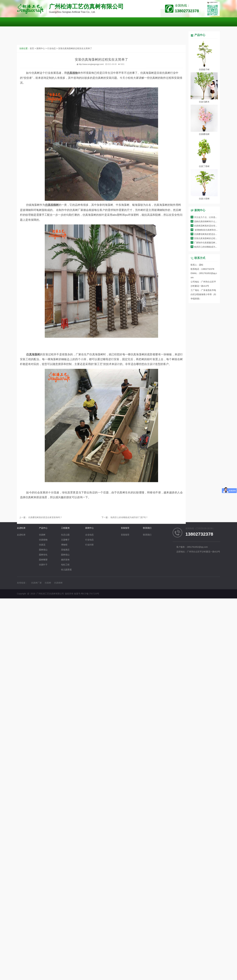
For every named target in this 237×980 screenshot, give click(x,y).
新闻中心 (41, 176)
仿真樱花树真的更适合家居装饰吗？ (45, 523)
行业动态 (52, 176)
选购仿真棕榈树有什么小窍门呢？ (208, 222)
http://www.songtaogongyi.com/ (91, 192)
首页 (32, 176)
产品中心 (200, 35)
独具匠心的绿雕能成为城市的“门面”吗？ (129, 523)
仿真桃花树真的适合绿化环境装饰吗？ (210, 226)
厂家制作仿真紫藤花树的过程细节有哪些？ (212, 243)
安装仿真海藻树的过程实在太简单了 (75, 176)
